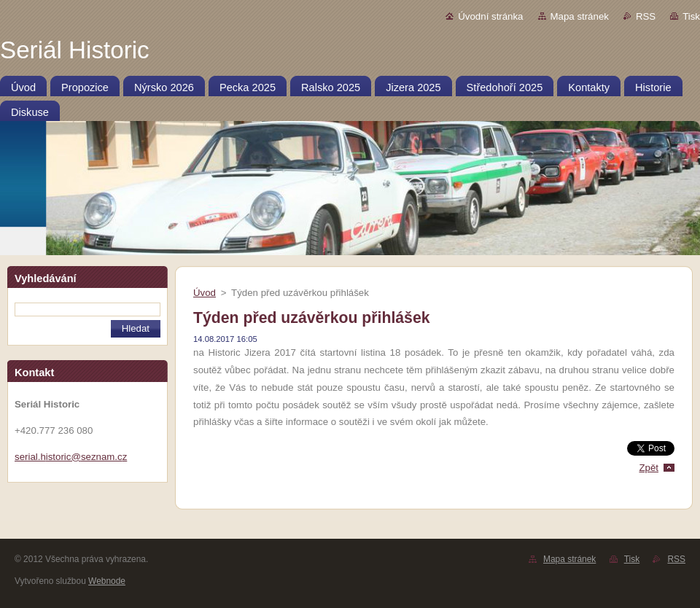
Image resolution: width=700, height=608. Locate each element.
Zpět (649, 468)
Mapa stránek (580, 16)
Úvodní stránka (490, 16)
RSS (646, 16)
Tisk (691, 16)
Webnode (107, 581)
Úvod (205, 293)
